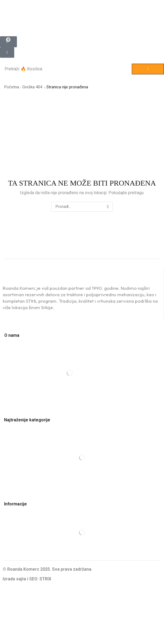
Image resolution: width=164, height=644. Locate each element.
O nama (12, 335)
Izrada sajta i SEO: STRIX (27, 579)
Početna (12, 87)
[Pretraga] (148, 69)
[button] (8, 42)
